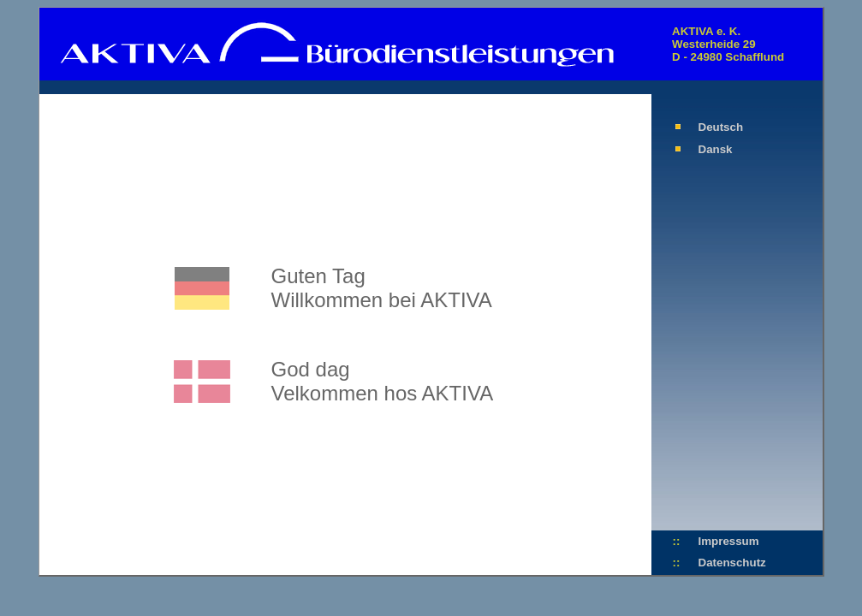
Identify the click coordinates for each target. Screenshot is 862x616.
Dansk (716, 149)
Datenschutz (732, 563)
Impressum (729, 541)
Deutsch (721, 127)
